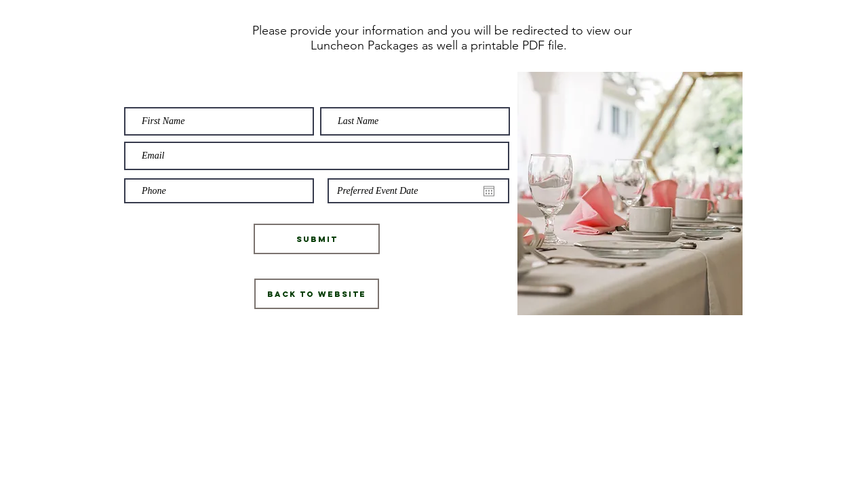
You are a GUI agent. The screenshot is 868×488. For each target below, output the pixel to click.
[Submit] (317, 239)
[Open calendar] (489, 191)
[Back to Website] (317, 294)
